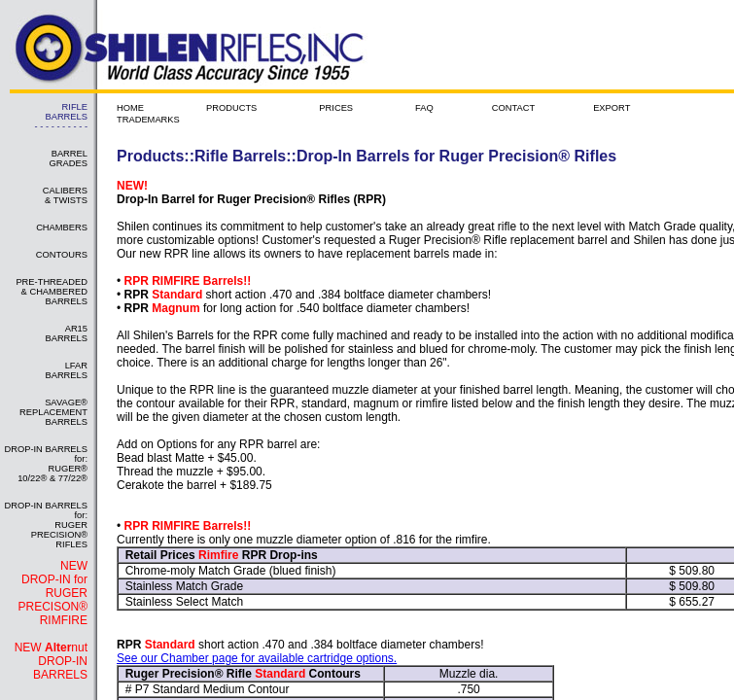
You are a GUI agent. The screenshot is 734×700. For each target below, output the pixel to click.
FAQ (424, 108)
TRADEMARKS (148, 120)
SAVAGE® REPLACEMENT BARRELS (53, 412)
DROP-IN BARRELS (60, 668)
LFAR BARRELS (66, 370)
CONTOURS (62, 255)
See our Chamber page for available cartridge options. (257, 658)
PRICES (336, 108)
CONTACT (513, 108)
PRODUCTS (231, 108)
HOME (130, 108)
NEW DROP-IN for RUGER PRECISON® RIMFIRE (52, 593)
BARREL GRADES (69, 158)
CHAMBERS (62, 227)
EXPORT (612, 108)
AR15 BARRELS (66, 333)
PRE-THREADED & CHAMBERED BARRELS (52, 292)
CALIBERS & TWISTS (65, 195)
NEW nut (51, 661)
